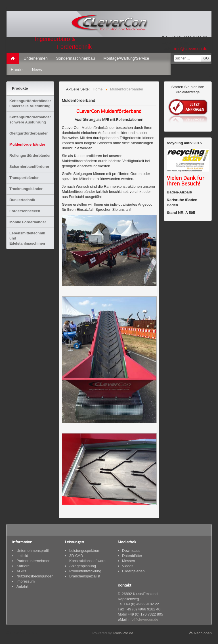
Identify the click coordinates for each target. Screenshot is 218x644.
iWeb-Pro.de (123, 633)
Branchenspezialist (85, 576)
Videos (128, 566)
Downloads (131, 551)
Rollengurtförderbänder (30, 155)
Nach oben (201, 633)
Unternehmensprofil (33, 551)
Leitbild (22, 556)
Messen (129, 561)
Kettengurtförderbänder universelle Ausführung (30, 103)
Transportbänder (24, 178)
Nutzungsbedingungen (35, 576)
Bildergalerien (133, 571)
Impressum (26, 581)
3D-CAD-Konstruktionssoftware (87, 558)
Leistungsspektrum (85, 551)
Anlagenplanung (83, 566)
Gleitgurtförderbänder (29, 133)
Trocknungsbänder (26, 189)
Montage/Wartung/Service (126, 58)
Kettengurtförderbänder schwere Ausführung (30, 120)
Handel (17, 70)
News (37, 70)
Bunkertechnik (22, 200)
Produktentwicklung (85, 571)
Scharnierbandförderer (29, 167)
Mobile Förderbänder (28, 222)
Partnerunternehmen (33, 561)
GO (206, 58)
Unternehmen (36, 58)
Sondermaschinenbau (76, 58)
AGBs (21, 571)
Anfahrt (22, 586)
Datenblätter (132, 556)
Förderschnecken (25, 211)
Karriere (23, 566)
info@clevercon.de (191, 49)
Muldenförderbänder (27, 144)
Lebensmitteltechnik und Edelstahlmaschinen (27, 238)
